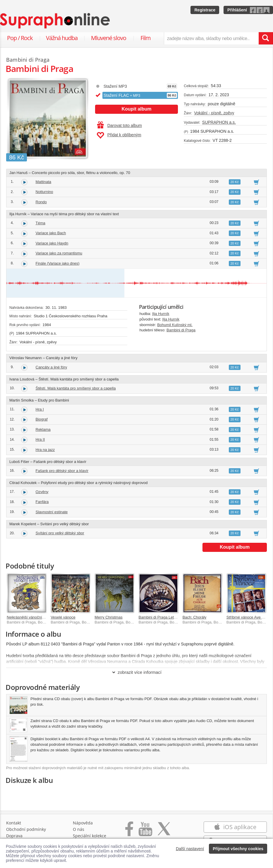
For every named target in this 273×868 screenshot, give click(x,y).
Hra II (40, 439)
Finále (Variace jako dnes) (58, 263)
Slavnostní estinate (52, 512)
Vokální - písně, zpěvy (214, 113)
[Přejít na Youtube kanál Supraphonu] (145, 832)
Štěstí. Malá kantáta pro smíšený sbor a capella (76, 388)
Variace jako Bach (51, 233)
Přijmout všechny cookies (238, 849)
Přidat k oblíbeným (119, 135)
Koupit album (136, 109)
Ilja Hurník (161, 314)
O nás (79, 829)
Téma (41, 223)
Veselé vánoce (63, 617)
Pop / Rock (20, 38)
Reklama (43, 429)
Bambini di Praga (181, 330)
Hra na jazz (45, 450)
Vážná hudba (62, 38)
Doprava (14, 836)
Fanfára (42, 502)
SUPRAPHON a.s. (219, 122)
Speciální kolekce (90, 836)
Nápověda (83, 823)
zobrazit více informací (136, 672)
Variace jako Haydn (52, 243)
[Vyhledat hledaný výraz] (266, 38)
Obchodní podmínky (26, 829)
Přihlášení (237, 10)
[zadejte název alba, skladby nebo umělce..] (211, 38)
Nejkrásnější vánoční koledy (30, 617)
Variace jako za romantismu (59, 253)
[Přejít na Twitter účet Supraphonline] (164, 832)
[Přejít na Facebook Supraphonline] (129, 832)
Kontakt (14, 823)
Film (146, 38)
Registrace (205, 10)
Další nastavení (190, 849)
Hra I (40, 409)
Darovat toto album (120, 125)
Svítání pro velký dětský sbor (60, 533)
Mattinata (43, 182)
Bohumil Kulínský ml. (175, 325)
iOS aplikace (235, 827)
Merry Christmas (108, 617)
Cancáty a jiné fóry (51, 367)
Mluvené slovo (109, 38)
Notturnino (44, 192)
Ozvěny (42, 492)
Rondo (41, 202)
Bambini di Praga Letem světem (165, 617)
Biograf (42, 419)
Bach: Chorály (195, 617)
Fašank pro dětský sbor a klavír (62, 471)
